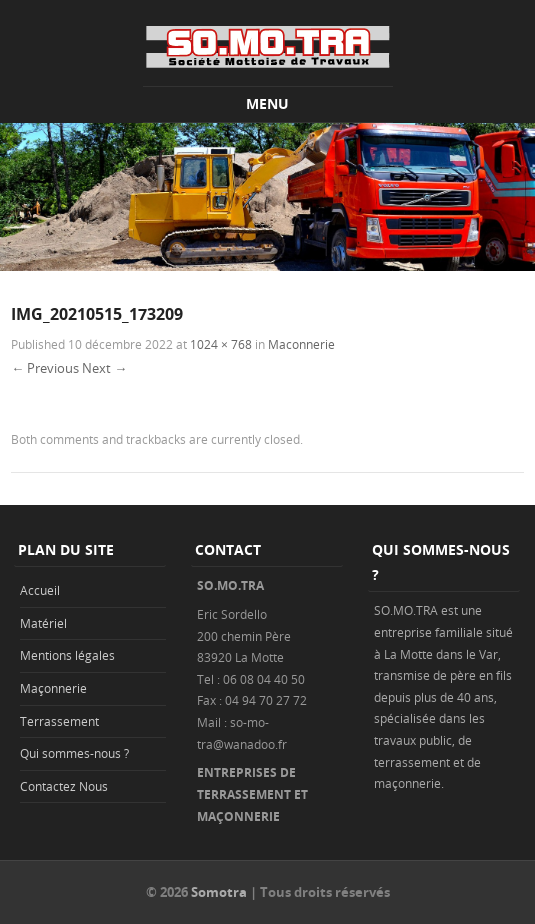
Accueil (40, 590)
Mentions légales (67, 655)
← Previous (45, 368)
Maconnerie (301, 344)
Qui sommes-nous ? (74, 753)
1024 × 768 (221, 344)
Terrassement (59, 721)
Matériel (43, 623)
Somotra (219, 892)
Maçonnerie (53, 688)
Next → (104, 368)
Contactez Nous (64, 786)
